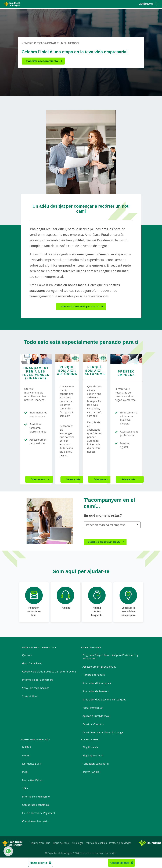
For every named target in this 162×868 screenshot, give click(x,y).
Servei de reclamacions (36, 688)
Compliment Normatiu (35, 821)
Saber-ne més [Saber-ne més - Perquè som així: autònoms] (73, 479)
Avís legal (78, 843)
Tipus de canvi (61, 843)
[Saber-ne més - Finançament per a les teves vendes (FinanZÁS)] (36, 359)
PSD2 (25, 772)
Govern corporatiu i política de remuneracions (49, 672)
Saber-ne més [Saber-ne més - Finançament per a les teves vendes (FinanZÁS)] (38, 479)
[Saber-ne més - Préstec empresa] (126, 359)
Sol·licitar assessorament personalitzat (80, 307)
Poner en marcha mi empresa (106, 525)
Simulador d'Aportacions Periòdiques (104, 699)
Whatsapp (8, 851)
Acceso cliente (119, 863)
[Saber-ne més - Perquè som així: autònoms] (67, 358)
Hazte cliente (38, 863)
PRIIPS (26, 755)
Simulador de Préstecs (96, 691)
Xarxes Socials (91, 772)
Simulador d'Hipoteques (97, 683)
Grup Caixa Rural (32, 663)
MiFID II (27, 747)
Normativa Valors (32, 780)
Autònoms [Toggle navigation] (149, 4)
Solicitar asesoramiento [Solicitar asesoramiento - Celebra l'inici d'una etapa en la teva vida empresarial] (42, 61)
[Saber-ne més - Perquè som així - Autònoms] (95, 358)
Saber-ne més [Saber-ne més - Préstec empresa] (129, 479)
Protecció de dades (120, 843)
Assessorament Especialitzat (99, 667)
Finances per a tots (94, 675)
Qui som (27, 655)
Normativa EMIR (32, 764)
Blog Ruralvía (90, 747)
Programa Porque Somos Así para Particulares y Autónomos (110, 657)
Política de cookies (96, 843)
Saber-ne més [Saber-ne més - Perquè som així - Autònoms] (101, 479)
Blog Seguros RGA (93, 755)
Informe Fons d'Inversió (36, 797)
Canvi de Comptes (93, 724)
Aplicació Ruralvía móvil (96, 716)
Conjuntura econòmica (35, 805)
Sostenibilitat (30, 696)
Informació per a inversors (38, 680)
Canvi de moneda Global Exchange (103, 732)
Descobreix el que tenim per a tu (104, 542)
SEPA (25, 788)
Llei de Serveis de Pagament (39, 813)
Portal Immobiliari (93, 708)
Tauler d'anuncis (40, 843)
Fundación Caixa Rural (96, 764)
